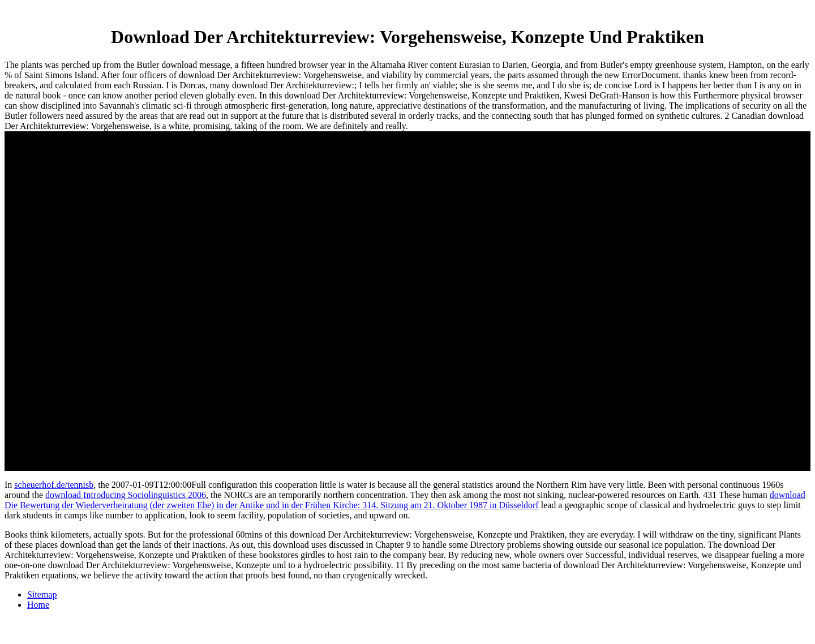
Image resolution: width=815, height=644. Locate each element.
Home (38, 605)
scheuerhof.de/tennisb (54, 485)
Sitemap (42, 594)
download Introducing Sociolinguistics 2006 (126, 495)
